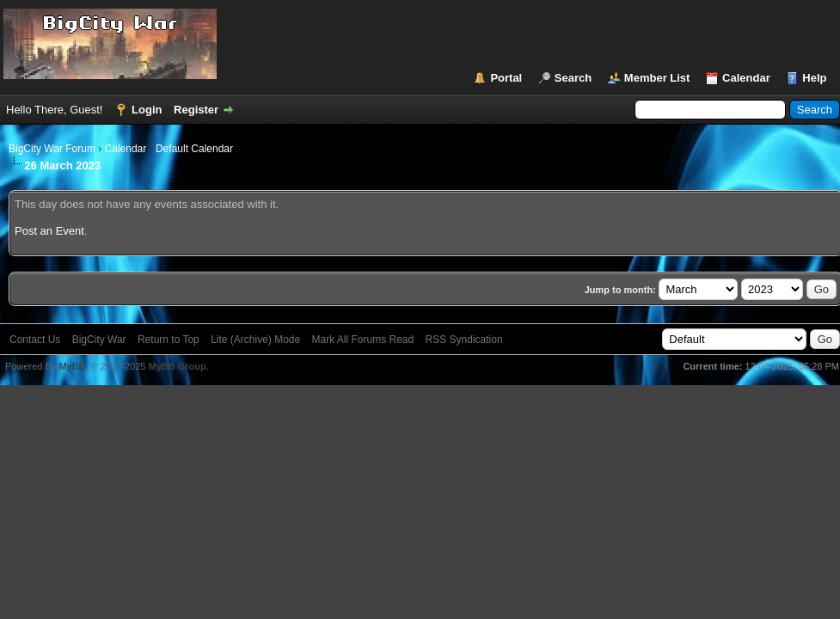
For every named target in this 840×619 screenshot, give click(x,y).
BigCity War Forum (52, 149)
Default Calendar (194, 149)
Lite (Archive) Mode (255, 340)
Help (814, 78)
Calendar (746, 78)
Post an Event (49, 231)
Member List (657, 78)
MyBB (72, 366)
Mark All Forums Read (363, 340)
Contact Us (35, 340)
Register (196, 110)
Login (147, 110)
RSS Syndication (464, 340)
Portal (506, 78)
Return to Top (169, 340)
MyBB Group (177, 366)
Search (573, 78)
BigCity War (99, 340)
